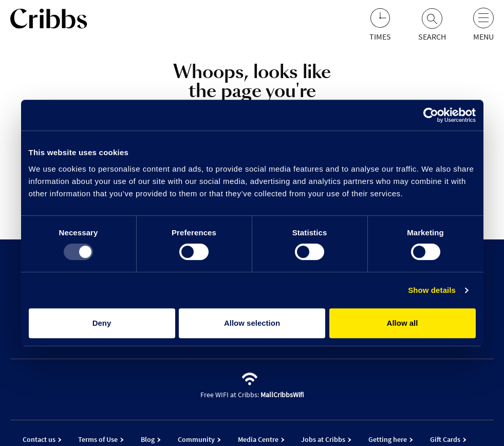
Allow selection (252, 323)
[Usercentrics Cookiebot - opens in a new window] (431, 115)
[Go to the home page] (49, 21)
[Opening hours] (380, 25)
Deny (102, 323)
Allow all (403, 323)
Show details (432, 290)
